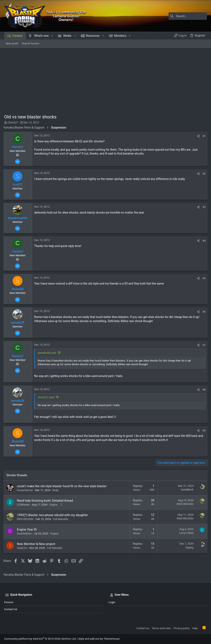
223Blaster (24, 505)
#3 (203, 207)
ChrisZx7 (13, 122)
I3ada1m (23, 548)
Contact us (11, 609)
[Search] (181, 16)
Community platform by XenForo (40, 639)
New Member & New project (37, 544)
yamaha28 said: (48, 353)
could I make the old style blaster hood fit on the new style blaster (63, 486)
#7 (203, 345)
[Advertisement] (105, 79)
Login (112, 602)
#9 (203, 431)
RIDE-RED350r (184, 504)
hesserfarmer (26, 490)
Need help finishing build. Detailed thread (46, 501)
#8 (203, 390)
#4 (203, 241)
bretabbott (186, 490)
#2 (203, 174)
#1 (203, 136)
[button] (52, 36)
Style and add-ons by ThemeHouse (99, 639)
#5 (203, 278)
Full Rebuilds (61, 519)
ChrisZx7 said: (47, 397)
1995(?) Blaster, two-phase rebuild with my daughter (53, 515)
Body (56, 490)
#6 (203, 312)
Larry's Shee (185, 533)
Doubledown (25, 534)
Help (195, 628)
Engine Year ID (28, 529)
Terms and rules (161, 628)
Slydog (189, 548)
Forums (9, 602)
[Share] (198, 136)
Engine (54, 505)
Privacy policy (181, 628)
